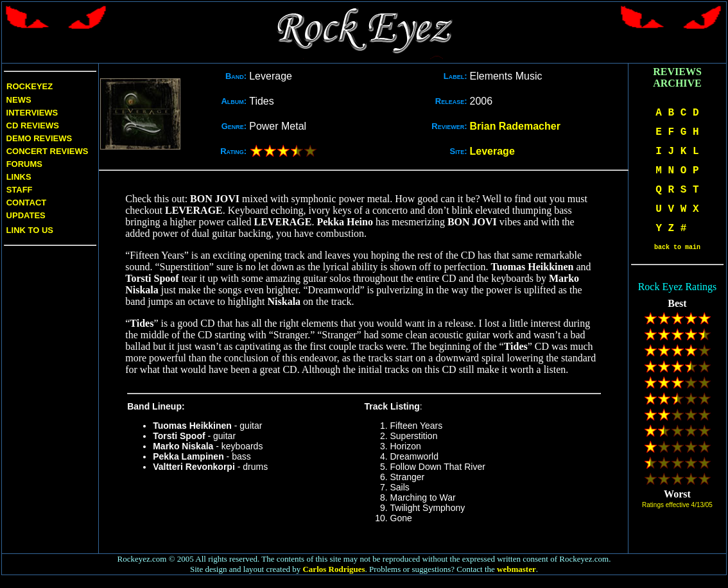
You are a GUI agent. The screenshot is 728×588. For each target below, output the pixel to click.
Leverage (492, 151)
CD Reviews (31, 125)
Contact (27, 203)
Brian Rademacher (515, 126)
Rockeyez (30, 86)
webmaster (516, 569)
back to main (677, 247)
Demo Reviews (38, 138)
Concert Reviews (48, 151)
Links (19, 177)
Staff (20, 190)
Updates (25, 215)
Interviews (31, 113)
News (18, 100)
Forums (24, 164)
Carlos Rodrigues (334, 569)
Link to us (29, 230)
